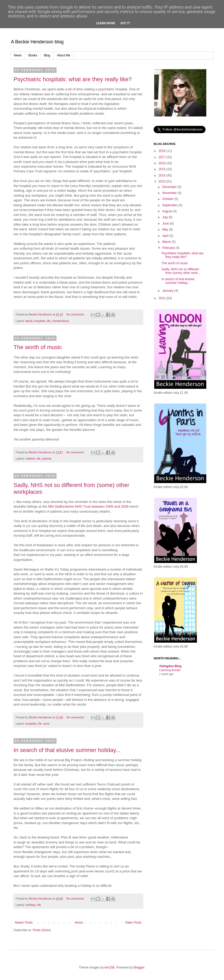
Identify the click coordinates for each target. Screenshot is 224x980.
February (169, 248)
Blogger (139, 967)
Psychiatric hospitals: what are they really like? (73, 79)
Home (79, 923)
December (170, 187)
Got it (125, 23)
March (167, 242)
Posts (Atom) (42, 930)
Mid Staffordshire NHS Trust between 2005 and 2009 (88, 506)
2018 (163, 151)
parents (47, 459)
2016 (163, 163)
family (29, 321)
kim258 (110, 967)
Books (33, 55)
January (168, 291)
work (46, 724)
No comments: (76, 314)
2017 (163, 157)
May (166, 230)
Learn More (106, 23)
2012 (163, 298)
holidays (31, 905)
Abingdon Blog (170, 666)
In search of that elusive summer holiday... (67, 750)
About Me (63, 55)
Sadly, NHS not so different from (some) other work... (181, 271)
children (30, 459)
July (166, 217)
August (168, 211)
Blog (47, 55)
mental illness (61, 321)
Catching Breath (170, 670)
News (18, 55)
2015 (163, 169)
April (166, 236)
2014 (163, 175)
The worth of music (38, 347)
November (170, 193)
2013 (163, 181)
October (168, 199)
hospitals (40, 321)
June (166, 224)
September (170, 205)
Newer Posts (24, 923)
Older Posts (133, 923)
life (49, 321)
